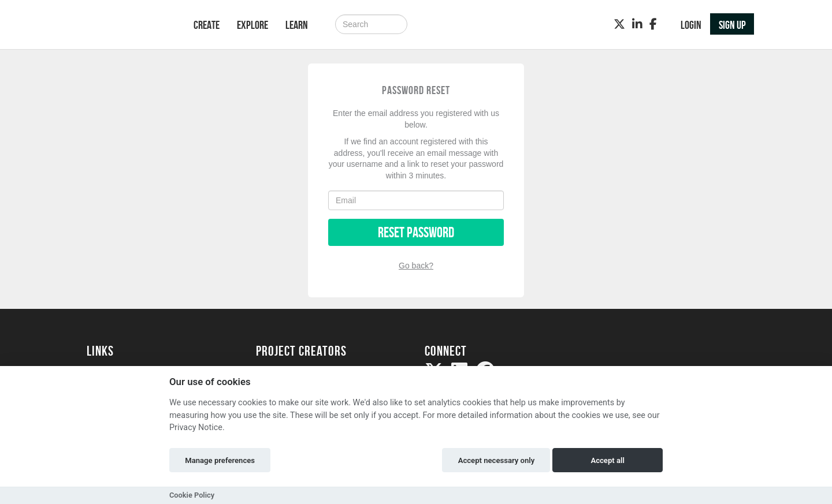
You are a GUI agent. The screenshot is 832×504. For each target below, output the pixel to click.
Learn (297, 25)
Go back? (416, 266)
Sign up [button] (732, 25)
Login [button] (691, 25)
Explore (252, 25)
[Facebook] (653, 24)
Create (207, 25)
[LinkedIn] (637, 24)
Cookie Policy (192, 495)
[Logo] (125, 26)
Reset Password (416, 232)
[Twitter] (619, 24)
